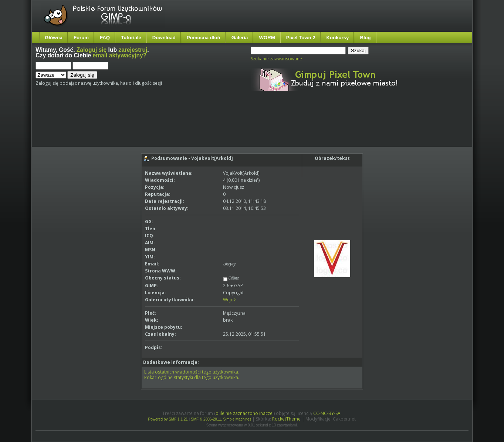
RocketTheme (286, 419)
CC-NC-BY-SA (327, 413)
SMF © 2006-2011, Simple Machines (221, 419)
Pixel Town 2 (301, 38)
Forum (81, 38)
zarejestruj (133, 50)
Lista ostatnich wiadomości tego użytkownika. (192, 372)
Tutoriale (131, 38)
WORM (267, 38)
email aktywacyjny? (120, 55)
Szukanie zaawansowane (276, 59)
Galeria (240, 38)
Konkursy (338, 38)
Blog (365, 38)
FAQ (105, 38)
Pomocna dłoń (204, 38)
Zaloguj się (92, 50)
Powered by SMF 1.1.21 (168, 419)
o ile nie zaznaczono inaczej (245, 413)
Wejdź (229, 300)
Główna (54, 38)
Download (164, 38)
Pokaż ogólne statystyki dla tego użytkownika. (192, 377)
